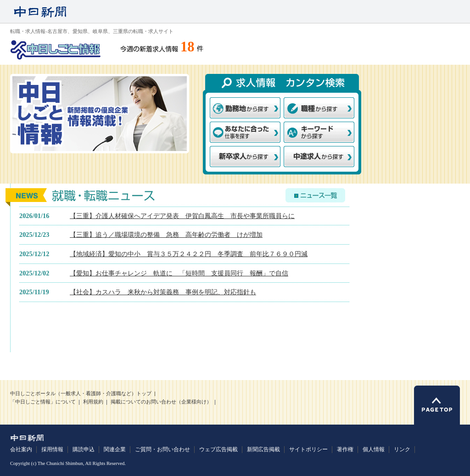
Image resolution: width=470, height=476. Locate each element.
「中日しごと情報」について (43, 402)
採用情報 (52, 449)
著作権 (345, 449)
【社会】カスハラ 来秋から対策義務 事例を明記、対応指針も (163, 292)
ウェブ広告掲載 (218, 449)
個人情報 (374, 449)
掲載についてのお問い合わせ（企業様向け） (161, 402)
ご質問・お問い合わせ (162, 449)
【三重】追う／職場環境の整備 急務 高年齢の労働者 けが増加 (166, 235)
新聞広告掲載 (263, 449)
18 (187, 47)
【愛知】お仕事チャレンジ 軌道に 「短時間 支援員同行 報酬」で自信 (179, 273)
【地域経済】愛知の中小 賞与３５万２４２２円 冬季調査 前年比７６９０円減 (189, 254)
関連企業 (115, 449)
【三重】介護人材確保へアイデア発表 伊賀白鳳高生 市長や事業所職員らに (182, 216)
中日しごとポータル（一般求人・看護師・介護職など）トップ (81, 394)
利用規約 (93, 402)
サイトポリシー (308, 449)
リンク (402, 449)
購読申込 (84, 449)
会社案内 (21, 449)
